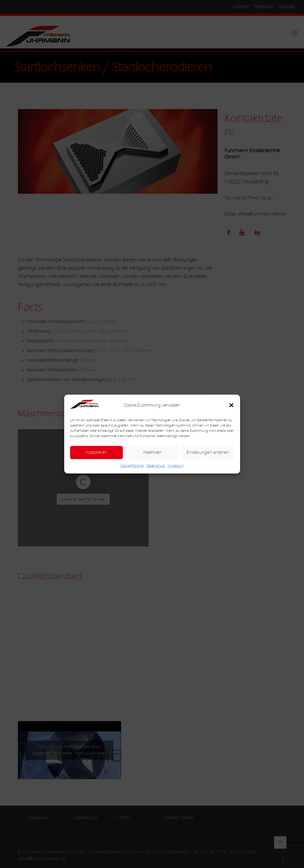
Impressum (176, 466)
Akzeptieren (96, 452)
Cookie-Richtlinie (132, 466)
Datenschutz (156, 466)
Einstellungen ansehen (208, 452)
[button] (231, 405)
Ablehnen (152, 452)
